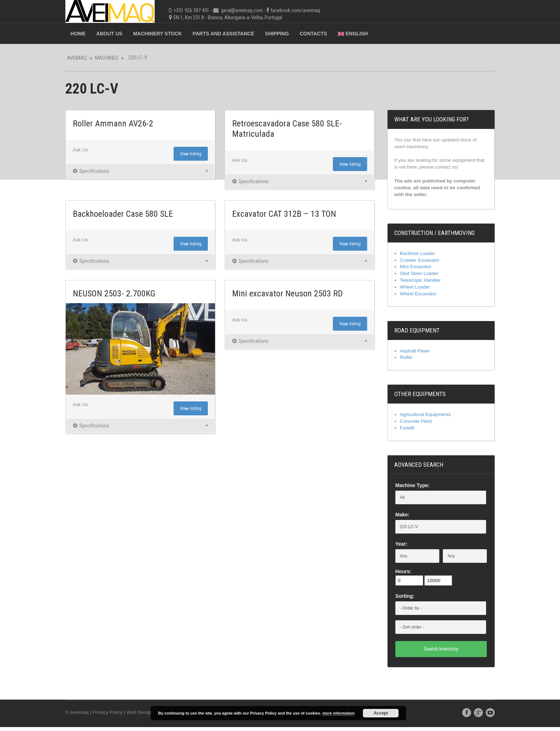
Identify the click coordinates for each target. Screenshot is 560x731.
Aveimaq (88, 58)
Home (89, 34)
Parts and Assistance (235, 34)
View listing (194, 154)
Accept (381, 713)
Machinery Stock (169, 34)
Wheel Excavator (413, 297)
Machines (118, 58)
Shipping (288, 34)
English (364, 34)
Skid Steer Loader (414, 276)
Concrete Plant (411, 425)
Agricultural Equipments (421, 418)
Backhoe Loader (412, 255)
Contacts (324, 34)
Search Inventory (433, 653)
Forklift (402, 432)
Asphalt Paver (410, 354)
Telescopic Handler (415, 283)
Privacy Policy (120, 716)
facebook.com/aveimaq (306, 10)
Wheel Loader (410, 290)
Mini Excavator (411, 269)
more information (339, 713)
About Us (121, 34)
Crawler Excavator (415, 262)
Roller (401, 361)
